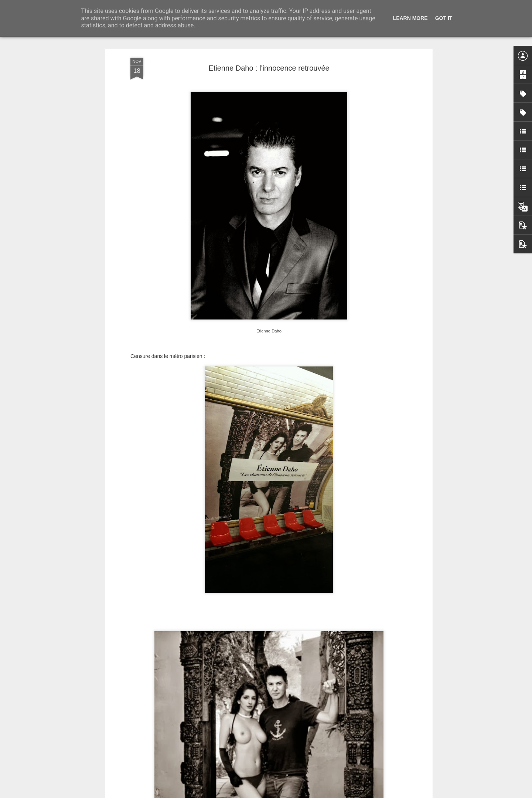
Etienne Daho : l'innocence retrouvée (269, 68)
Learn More (410, 18)
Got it (444, 18)
